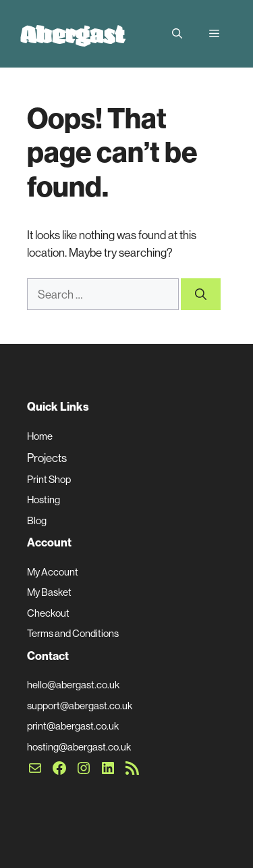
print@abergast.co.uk (73, 726)
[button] (177, 34)
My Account (53, 572)
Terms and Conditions (73, 633)
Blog (37, 520)
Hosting (44, 500)
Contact (48, 656)
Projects (47, 458)
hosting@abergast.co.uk (79, 747)
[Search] (201, 295)
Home (40, 436)
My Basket (49, 592)
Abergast (73, 34)
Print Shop (49, 479)
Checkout (48, 613)
